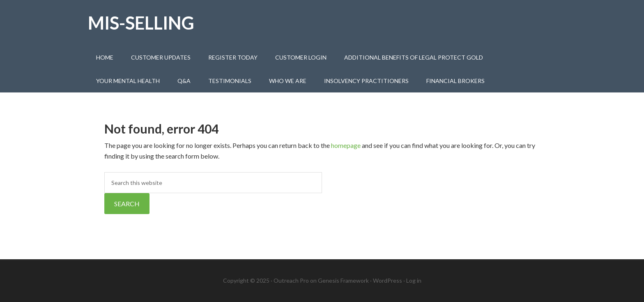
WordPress (388, 280)
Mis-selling (141, 23)
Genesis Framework (343, 280)
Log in (414, 280)
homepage (346, 145)
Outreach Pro (291, 280)
